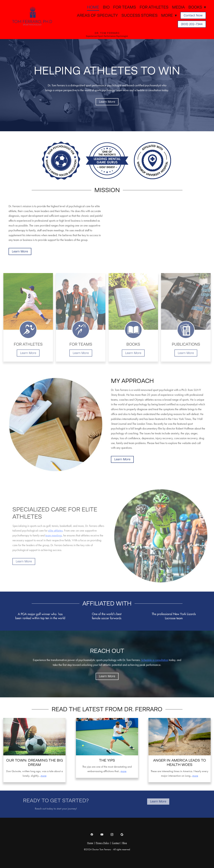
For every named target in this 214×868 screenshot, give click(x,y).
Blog (125, 843)
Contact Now (193, 15)
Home (93, 7)
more (44, 776)
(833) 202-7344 (192, 24)
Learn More (107, 102)
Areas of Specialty (97, 15)
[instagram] (112, 834)
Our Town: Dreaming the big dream (35, 762)
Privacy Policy (102, 843)
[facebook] (92, 834)
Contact (116, 843)
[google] (122, 834)
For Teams (125, 7)
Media (178, 7)
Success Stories (140, 15)
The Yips (107, 760)
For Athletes (154, 7)
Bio (106, 7)
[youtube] (102, 834)
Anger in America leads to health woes (180, 762)
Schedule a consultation (155, 660)
